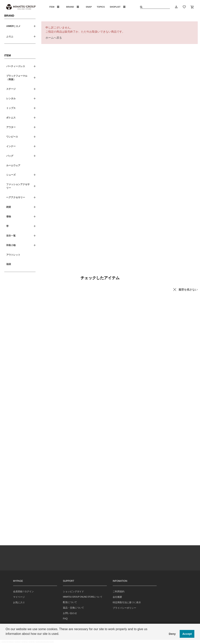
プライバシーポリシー (124, 608)
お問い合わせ (70, 613)
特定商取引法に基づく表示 (127, 602)
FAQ (65, 619)
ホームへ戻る (54, 38)
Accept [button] (187, 634)
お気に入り (19, 602)
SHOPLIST (118, 7)
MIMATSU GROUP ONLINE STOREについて (83, 597)
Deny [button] (172, 634)
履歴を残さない (188, 290)
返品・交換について (73, 608)
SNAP (89, 7)
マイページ (19, 597)
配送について (70, 602)
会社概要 (117, 597)
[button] (6, 639)
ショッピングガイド (73, 592)
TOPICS (101, 7)
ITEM (54, 7)
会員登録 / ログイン (23, 592)
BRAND (73, 7)
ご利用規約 (119, 592)
